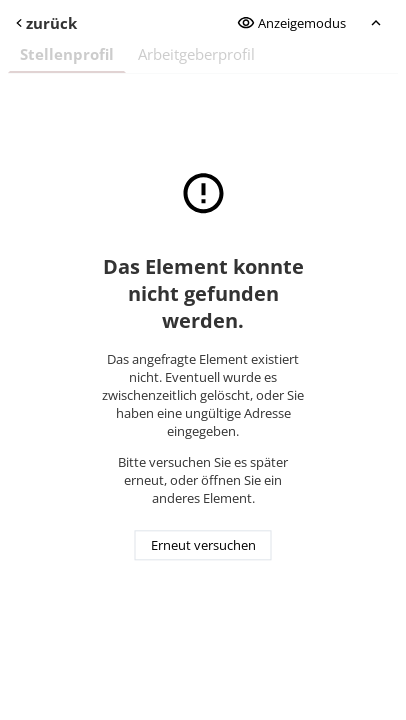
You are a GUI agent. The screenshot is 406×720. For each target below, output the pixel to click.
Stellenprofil (67, 54)
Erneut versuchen (203, 546)
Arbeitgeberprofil (196, 54)
